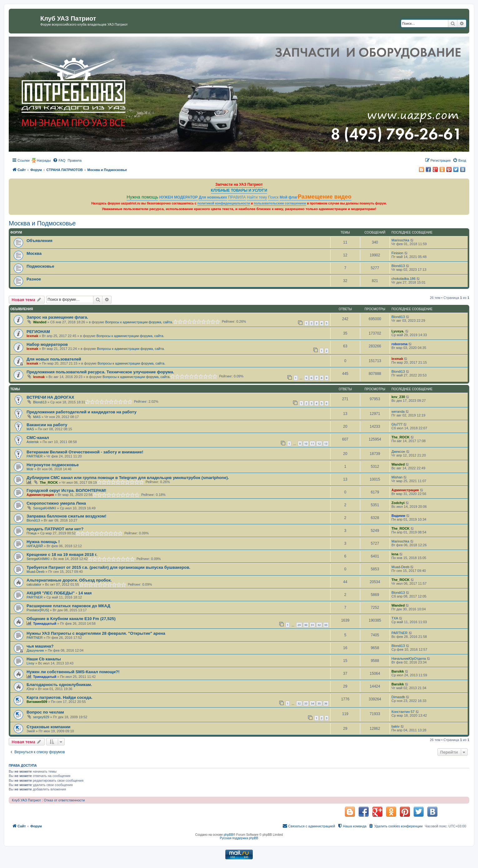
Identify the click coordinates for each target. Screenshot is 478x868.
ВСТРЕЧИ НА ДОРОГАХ (50, 397)
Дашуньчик (35, 650)
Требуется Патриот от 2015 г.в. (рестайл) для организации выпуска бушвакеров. (108, 567)
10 (306, 444)
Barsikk (398, 671)
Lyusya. (398, 331)
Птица (32, 533)
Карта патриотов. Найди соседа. (60, 697)
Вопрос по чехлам (45, 712)
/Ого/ (30, 689)
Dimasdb (398, 697)
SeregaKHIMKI (45, 508)
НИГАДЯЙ (35, 546)
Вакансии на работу (47, 425)
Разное (34, 279)
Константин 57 (403, 712)
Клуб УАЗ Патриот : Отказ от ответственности (48, 800)
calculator (34, 584)
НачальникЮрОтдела (409, 659)
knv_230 (398, 397)
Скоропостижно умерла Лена (56, 503)
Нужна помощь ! (43, 542)
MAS (37, 417)
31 (312, 625)
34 (312, 703)
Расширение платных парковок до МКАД (68, 606)
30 (306, 625)
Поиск (273, 197)
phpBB (228, 835)
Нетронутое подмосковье (53, 465)
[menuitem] (59, 160)
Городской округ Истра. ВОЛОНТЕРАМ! (66, 490)
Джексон (398, 452)
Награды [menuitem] (44, 160)
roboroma (399, 344)
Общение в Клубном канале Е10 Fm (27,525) (71, 619)
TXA (395, 618)
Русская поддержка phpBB (239, 838)
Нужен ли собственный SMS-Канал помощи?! (73, 672)
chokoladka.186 (403, 279)
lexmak (32, 336)
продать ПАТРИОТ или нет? (55, 529)
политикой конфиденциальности (224, 203)
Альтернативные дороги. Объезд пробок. (69, 580)
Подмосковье (40, 266)
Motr (30, 469)
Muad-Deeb (35, 572)
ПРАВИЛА (237, 197)
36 (326, 703)
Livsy (30, 663)
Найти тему (257, 197)
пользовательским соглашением (280, 203)
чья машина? (40, 646)
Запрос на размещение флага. (57, 317)
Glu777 (397, 424)
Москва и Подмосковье (42, 223)
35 (319, 703)
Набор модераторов (47, 344)
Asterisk (33, 442)
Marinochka (400, 240)
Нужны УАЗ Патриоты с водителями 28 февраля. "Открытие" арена (96, 633)
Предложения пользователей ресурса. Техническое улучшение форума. (100, 372)
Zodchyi (398, 503)
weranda (398, 411)
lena (395, 554)
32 (319, 625)
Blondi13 (398, 266)
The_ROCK (401, 437)
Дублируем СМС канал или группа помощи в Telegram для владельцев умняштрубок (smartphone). (128, 478)
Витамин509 (37, 702)
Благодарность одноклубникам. (59, 685)
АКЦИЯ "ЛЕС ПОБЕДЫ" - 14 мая (59, 593)
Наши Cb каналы (44, 659)
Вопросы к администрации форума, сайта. (139, 322)
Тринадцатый (45, 623)
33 (326, 625)
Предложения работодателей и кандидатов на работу (82, 412)
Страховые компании (48, 727)
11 (312, 444)
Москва (34, 253)
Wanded (40, 322)
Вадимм (398, 516)
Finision (397, 253)
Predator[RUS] (38, 610)
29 (299, 625)
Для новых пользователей (54, 359)
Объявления (40, 241)
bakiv (396, 726)
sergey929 (41, 717)
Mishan (397, 477)
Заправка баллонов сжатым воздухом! (66, 516)
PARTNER (35, 456)
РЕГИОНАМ (38, 332)
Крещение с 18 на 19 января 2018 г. (62, 555)
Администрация (40, 495)
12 (319, 444)
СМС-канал (38, 438)
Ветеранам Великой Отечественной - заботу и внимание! (85, 452)
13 (326, 444)
